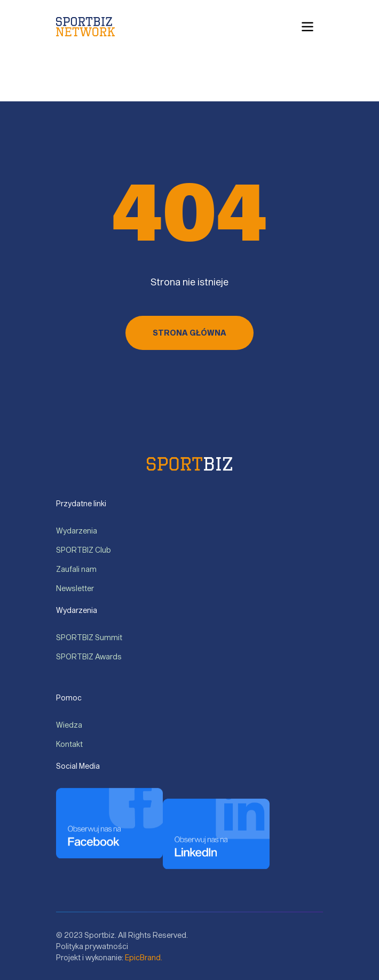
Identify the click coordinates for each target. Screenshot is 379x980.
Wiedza (70, 725)
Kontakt (69, 744)
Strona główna (189, 333)
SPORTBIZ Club (84, 550)
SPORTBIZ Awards (89, 656)
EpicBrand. (144, 957)
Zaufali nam (76, 569)
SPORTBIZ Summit (89, 637)
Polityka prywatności (92, 946)
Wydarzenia (77, 531)
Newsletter (75, 588)
